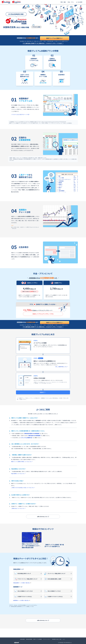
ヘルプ (64, 639)
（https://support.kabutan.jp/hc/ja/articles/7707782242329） (54, 122)
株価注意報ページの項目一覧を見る (22, 583)
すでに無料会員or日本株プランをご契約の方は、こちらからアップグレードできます (42, 43)
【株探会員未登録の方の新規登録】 (32, 433)
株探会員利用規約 (29, 639)
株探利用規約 (22, 639)
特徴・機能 (63, 2)
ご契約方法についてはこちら (18, 508)
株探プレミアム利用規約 (38, 639)
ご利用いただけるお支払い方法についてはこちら (23, 488)
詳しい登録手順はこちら (62, 367)
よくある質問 (79, 2)
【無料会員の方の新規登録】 (34, 436)
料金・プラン (71, 2)
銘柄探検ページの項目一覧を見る (22, 600)
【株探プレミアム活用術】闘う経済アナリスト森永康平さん (54, 546)
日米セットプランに (43, 314)
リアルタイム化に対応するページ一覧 (21, 114)
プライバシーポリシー (47, 639)
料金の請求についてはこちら (18, 474)
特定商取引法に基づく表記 (57, 639)
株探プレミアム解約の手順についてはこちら (22, 462)
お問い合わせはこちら (43, 517)
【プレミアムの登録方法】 (27, 438)
